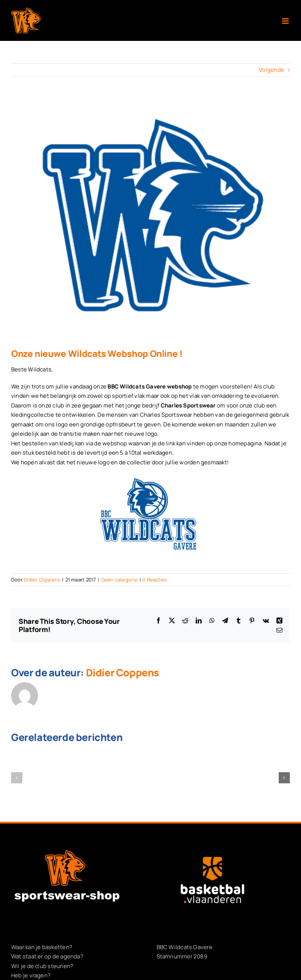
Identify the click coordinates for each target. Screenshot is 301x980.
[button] (17, 778)
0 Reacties (155, 580)
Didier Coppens (42, 580)
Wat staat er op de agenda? (47, 956)
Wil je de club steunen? (42, 966)
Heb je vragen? (31, 975)
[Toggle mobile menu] (286, 21)
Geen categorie (119, 580)
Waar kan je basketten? (42, 947)
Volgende (272, 70)
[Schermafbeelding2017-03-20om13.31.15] (150, 218)
